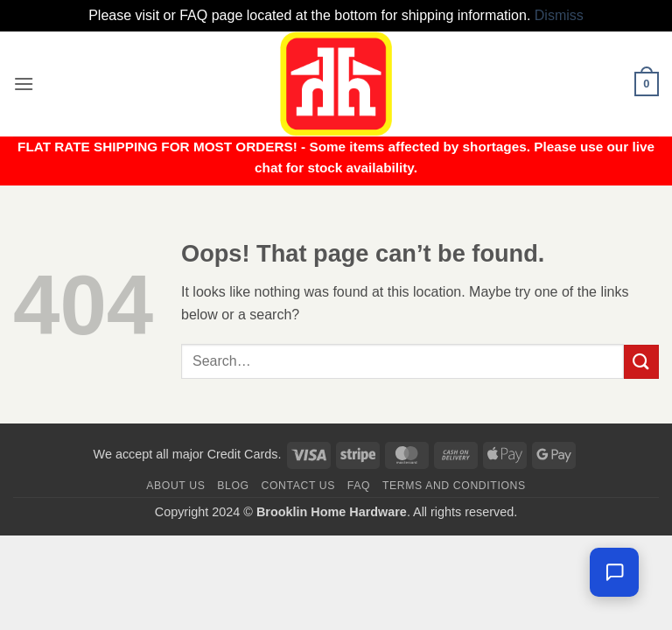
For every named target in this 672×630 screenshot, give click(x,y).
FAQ (359, 486)
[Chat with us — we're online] (614, 572)
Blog (233, 486)
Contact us (299, 486)
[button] (24, 84)
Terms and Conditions (454, 486)
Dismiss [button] (559, 15)
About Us (175, 486)
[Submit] (641, 362)
